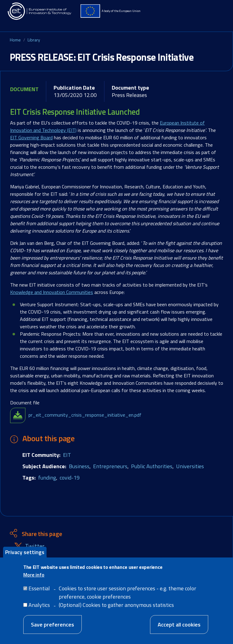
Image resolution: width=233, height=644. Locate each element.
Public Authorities (152, 466)
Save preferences (53, 626)
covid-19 (70, 478)
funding (47, 478)
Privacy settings (25, 553)
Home (15, 40)
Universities (190, 466)
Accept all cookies (179, 626)
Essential (39, 590)
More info (34, 576)
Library (34, 40)
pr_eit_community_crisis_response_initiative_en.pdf (85, 415)
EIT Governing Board (31, 137)
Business (79, 466)
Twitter (35, 546)
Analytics (39, 606)
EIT (67, 455)
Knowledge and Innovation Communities (52, 292)
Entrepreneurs (110, 466)
